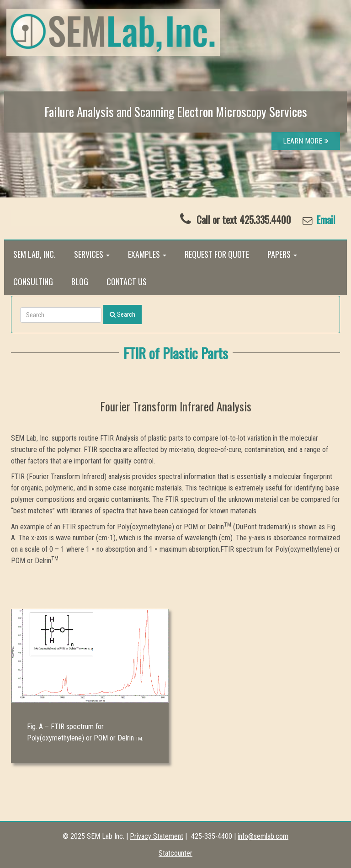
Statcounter (175, 853)
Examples (147, 254)
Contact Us (127, 282)
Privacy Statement (157, 836)
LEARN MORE (306, 141)
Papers (282, 254)
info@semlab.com (263, 836)
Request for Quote (217, 254)
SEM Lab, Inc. (35, 254)
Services (92, 254)
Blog (80, 282)
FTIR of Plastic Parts (176, 353)
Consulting (33, 282)
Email (325, 220)
